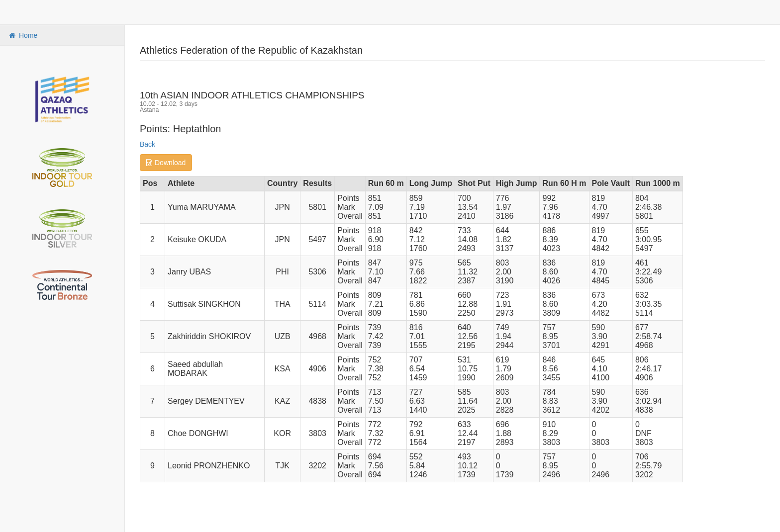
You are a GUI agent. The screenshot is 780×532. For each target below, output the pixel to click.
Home (22, 35)
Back (147, 144)
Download (166, 163)
